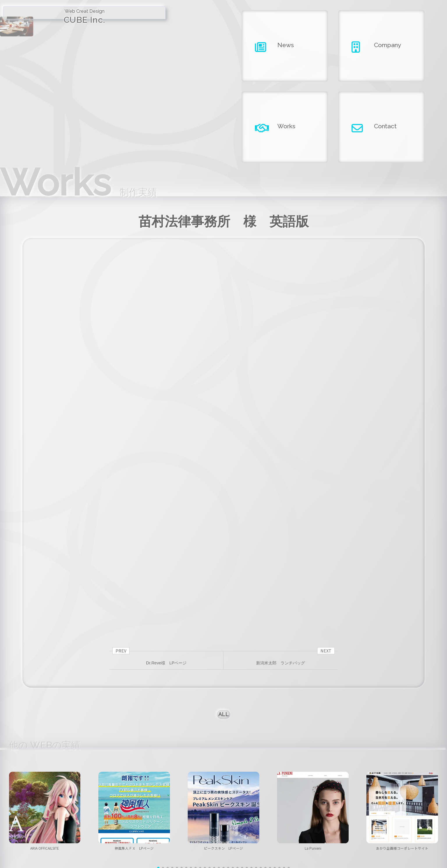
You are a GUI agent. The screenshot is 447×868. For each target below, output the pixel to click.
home (96, 829)
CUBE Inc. (56, 24)
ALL (224, 589)
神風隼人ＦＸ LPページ (134, 731)
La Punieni (313, 731)
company (223, 829)
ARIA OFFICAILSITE (45, 731)
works (287, 829)
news (160, 829)
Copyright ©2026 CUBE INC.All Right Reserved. (223, 847)
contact (351, 829)
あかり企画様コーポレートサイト (402, 731)
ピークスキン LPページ (223, 731)
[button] (158, 756)
